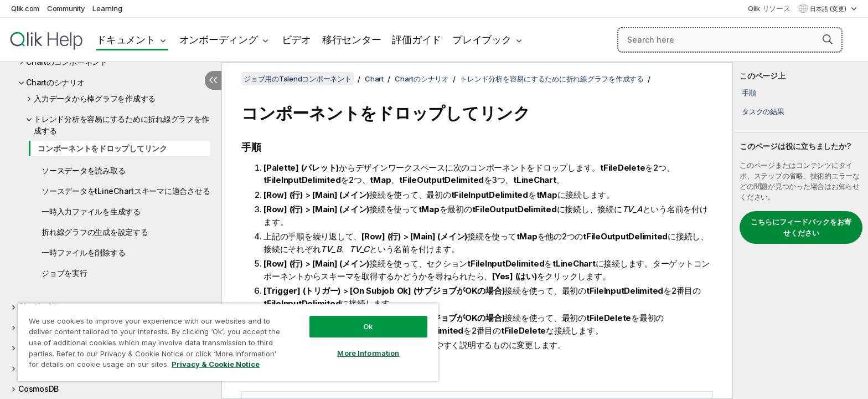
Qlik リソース (769, 8)
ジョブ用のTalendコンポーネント (298, 79)
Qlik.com (25, 8)
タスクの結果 (763, 111)
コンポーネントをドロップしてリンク (102, 148)
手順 (749, 93)
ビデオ (296, 40)
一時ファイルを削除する (83, 252)
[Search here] (730, 40)
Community (66, 8)
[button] (828, 39)
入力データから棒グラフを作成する (95, 98)
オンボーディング (219, 40)
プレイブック (482, 40)
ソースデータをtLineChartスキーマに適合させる (126, 191)
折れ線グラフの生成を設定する (95, 232)
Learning (107, 8)
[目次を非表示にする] (213, 80)
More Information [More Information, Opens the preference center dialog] (368, 353)
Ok (368, 326)
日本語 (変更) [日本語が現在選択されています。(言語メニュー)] (829, 9)
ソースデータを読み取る (83, 170)
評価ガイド (417, 40)
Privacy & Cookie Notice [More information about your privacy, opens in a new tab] (216, 364)
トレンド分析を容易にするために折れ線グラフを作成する (121, 125)
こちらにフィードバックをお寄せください (801, 227)
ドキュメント (126, 40)
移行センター (352, 40)
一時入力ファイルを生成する (91, 211)
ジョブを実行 (64, 273)
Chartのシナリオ (55, 82)
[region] (228, 342)
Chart (374, 79)
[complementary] (800, 231)
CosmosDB (38, 389)
